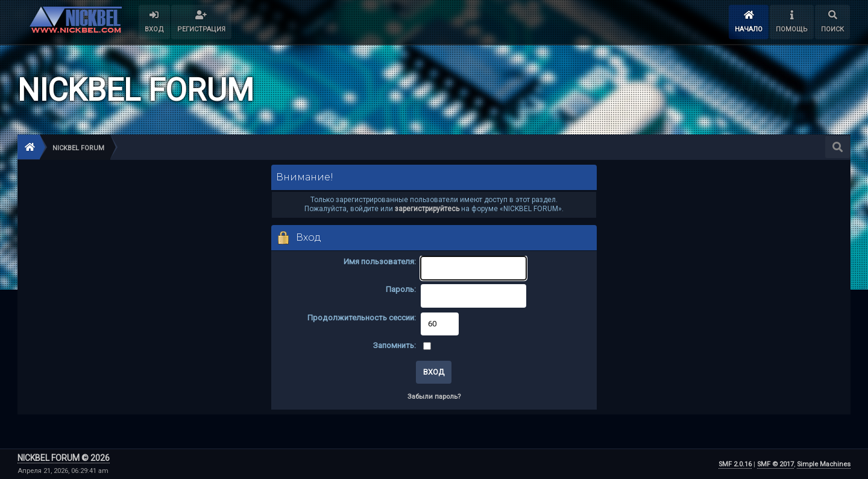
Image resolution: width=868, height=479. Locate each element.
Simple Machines (824, 464)
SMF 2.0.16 (735, 464)
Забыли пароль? (434, 397)
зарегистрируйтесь (427, 209)
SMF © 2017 (775, 464)
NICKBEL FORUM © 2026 (64, 458)
